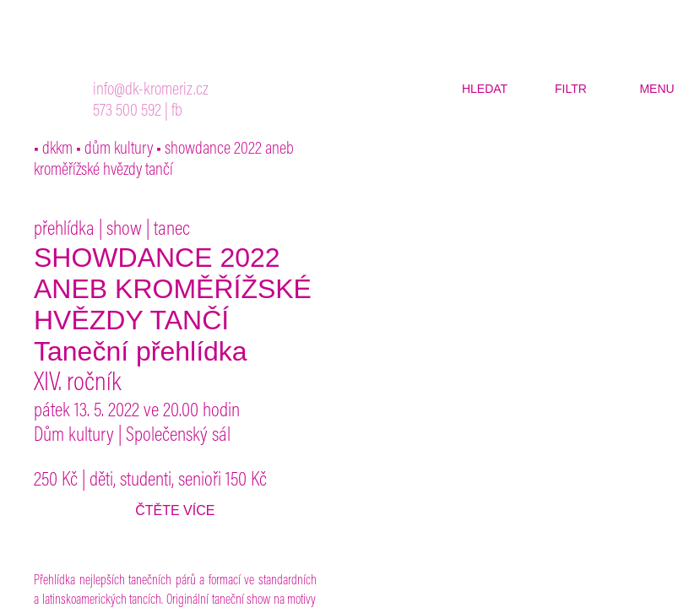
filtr (571, 89)
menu (657, 89)
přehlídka (64, 230)
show (124, 230)
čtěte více (175, 510)
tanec (172, 230)
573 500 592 (127, 112)
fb (177, 112)
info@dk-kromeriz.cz (151, 91)
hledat (485, 89)
